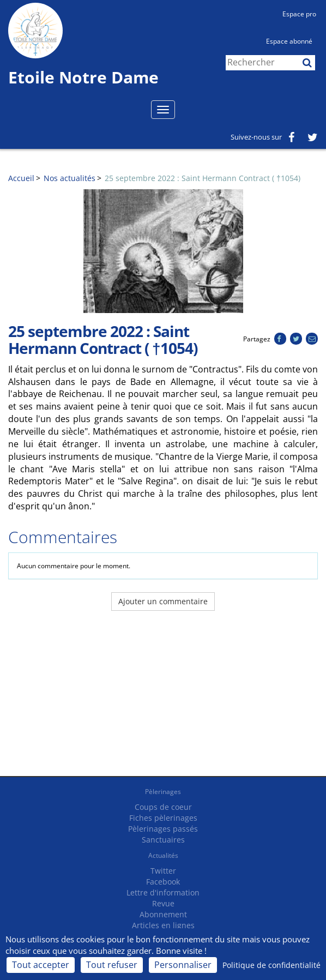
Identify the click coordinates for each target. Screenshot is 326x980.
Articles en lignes (163, 925)
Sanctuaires (163, 840)
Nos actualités (70, 178)
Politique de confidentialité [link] (271, 965)
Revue (163, 903)
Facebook (163, 882)
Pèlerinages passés (163, 829)
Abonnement (163, 914)
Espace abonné (289, 41)
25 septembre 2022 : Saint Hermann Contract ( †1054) (203, 178)
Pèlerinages (163, 792)
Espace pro (299, 14)
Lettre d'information (163, 892)
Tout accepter (41, 965)
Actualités (163, 855)
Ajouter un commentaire (163, 601)
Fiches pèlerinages (163, 818)
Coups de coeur (163, 807)
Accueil (21, 178)
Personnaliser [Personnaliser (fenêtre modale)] (183, 965)
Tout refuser (112, 965)
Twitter (163, 871)
